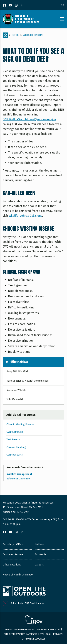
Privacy (57, 634)
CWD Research (15, 455)
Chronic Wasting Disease (20, 424)
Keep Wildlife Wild (17, 371)
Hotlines (40, 544)
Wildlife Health (15, 400)
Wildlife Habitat (33, 35)
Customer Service (13, 554)
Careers (39, 565)
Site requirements (15, 634)
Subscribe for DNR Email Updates (27, 603)
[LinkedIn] (22, 6)
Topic (15, 35)
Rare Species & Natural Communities (28, 381)
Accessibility (35, 634)
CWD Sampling (15, 432)
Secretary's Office (13, 544)
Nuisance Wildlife (16, 390)
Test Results (13, 440)
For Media (40, 554)
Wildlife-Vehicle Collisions (25, 216)
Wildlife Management (19, 474)
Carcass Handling (16, 447)
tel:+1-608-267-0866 (18, 479)
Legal (48, 634)
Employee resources (33, 639)
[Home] (5, 35)
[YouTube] (11, 6)
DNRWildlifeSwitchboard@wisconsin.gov (29, 119)
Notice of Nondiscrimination (18, 575)
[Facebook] (5, 6)
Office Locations (12, 565)
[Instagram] (17, 6)
